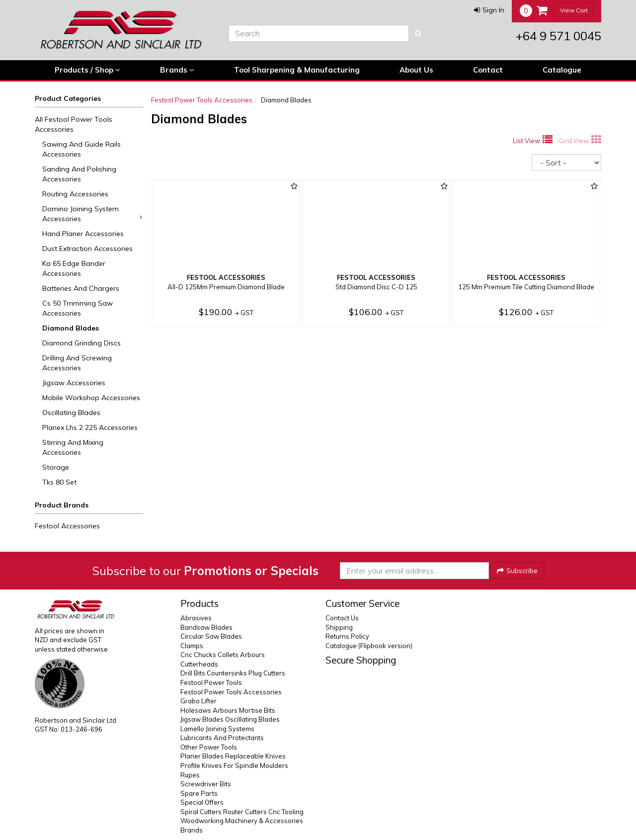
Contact (488, 70)
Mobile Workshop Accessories (91, 398)
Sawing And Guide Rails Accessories (81, 149)
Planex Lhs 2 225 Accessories (90, 427)
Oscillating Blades (71, 413)
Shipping (339, 627)
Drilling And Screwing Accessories (77, 363)
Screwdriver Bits (206, 784)
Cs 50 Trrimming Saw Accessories (78, 308)
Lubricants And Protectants (222, 738)
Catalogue (562, 70)
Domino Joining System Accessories (92, 214)
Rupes (190, 775)
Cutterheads (199, 664)
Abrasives (196, 618)
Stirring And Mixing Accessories (73, 447)
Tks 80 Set (59, 482)
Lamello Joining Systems (217, 729)
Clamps (192, 646)
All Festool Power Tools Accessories (74, 124)
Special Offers (202, 802)
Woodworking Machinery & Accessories (242, 821)
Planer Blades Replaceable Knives (233, 756)
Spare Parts (199, 793)
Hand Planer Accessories (83, 234)
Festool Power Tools (211, 682)
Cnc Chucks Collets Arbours (223, 655)
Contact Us (342, 618)
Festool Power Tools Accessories (202, 100)
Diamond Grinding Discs (81, 343)
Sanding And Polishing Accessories (79, 174)
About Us (416, 70)
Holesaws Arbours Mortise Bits (228, 710)
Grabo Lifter (199, 701)
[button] (489, 10)
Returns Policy (347, 636)
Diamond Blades (71, 328)
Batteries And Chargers (81, 288)
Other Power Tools (209, 747)
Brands (177, 70)
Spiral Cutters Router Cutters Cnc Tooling (242, 812)
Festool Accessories (67, 526)
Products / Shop (87, 70)
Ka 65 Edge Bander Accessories (74, 268)
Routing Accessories (75, 194)
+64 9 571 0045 (558, 36)
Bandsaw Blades (206, 627)
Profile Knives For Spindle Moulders (234, 765)
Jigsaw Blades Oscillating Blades (230, 719)
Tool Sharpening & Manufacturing (297, 70)
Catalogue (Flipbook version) (369, 646)
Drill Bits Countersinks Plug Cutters (233, 673)
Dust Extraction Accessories (87, 249)
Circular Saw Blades (211, 636)
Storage (56, 467)
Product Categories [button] (68, 98)
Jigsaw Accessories (74, 383)
